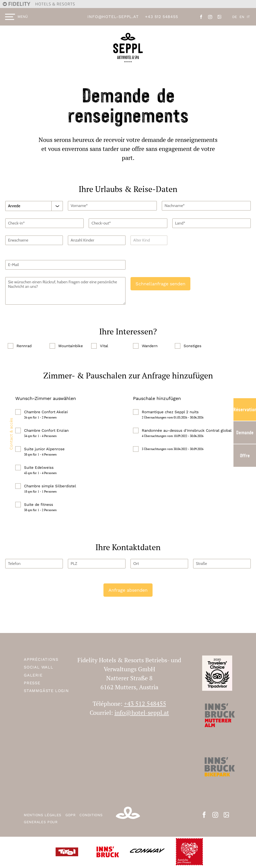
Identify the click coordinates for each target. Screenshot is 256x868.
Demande (245, 432)
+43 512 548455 (161, 17)
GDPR (71, 815)
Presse (32, 683)
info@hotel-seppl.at (113, 17)
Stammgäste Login (46, 691)
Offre (245, 456)
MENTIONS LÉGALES (43, 815)
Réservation (245, 409)
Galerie (33, 675)
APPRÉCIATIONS (41, 659)
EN (242, 17)
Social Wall (39, 667)
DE (235, 17)
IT (248, 17)
